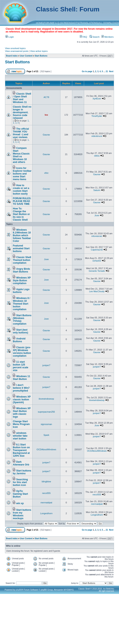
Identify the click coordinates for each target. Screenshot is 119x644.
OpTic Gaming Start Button (20, 494)
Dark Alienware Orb (21, 463)
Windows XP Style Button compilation (22, 281)
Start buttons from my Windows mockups (22, 514)
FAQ (83, 37)
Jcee (97, 215)
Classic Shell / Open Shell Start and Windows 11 (22, 98)
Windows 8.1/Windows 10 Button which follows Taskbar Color (22, 235)
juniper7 (46, 365)
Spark (46, 435)
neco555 (46, 493)
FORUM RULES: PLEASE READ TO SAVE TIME (22, 201)
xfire (46, 173)
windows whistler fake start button (20, 436)
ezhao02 (97, 261)
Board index (12, 56)
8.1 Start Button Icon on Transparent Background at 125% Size (21, 450)
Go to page (87, 71)
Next (111, 71)
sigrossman (46, 424)
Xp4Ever (97, 99)
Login (10, 37)
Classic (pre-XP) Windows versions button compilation (22, 352)
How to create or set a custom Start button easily (21, 190)
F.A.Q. (56, 23)
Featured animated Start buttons (21, 248)
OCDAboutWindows (46, 449)
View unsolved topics (15, 48)
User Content (26, 56)
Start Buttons (41, 56)
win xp (20, 503)
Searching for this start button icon (20, 482)
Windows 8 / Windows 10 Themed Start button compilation (21, 304)
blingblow (46, 481)
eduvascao (97, 236)
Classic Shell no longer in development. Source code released (22, 112)
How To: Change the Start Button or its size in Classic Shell (21, 214)
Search (95, 37)
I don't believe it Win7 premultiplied (21, 388)
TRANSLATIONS (89, 23)
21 (107, 71)
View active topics (39, 51)
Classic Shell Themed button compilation (22, 260)
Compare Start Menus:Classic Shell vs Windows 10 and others (21, 155)
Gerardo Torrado (97, 271)
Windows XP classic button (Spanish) (22, 400)
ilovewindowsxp (46, 399)
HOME (40, 23)
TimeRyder (97, 116)
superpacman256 (46, 412)
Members (107, 37)
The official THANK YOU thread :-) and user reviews (21, 133)
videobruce (97, 136)
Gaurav (46, 135)
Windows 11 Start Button (21, 378)
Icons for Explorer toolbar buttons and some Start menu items (22, 174)
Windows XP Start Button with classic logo (22, 413)
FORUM (48, 23)
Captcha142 (97, 250)
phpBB (19, 590)
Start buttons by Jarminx (22, 472)
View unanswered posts (17, 51)
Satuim (97, 190)
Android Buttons (19, 340)
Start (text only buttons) (20, 331)
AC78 (46, 97)
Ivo (46, 115)
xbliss (97, 156)
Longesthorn (46, 513)
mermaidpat (46, 503)
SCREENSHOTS (70, 23)
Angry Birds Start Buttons (21, 270)
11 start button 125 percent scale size (21, 366)
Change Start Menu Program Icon (21, 424)
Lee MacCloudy (97, 291)
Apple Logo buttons (21, 291)
